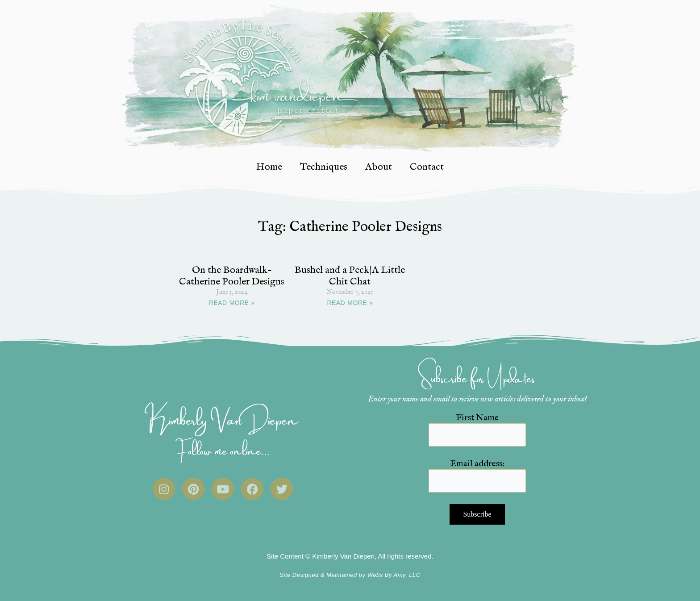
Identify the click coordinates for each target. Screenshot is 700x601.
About (379, 167)
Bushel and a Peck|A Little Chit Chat (350, 276)
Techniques (324, 167)
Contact (427, 167)
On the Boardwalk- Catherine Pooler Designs (232, 276)
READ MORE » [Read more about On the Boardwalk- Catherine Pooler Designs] (232, 303)
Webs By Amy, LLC (394, 575)
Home (269, 167)
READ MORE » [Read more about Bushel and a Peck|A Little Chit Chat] (350, 303)
